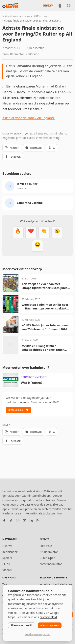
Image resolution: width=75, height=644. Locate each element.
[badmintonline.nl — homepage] (10, 6)
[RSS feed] (38, 521)
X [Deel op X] (51, 148)
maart (45, 16)
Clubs (6, 564)
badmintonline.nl (12, 16)
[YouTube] (24, 521)
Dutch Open (47, 558)
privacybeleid (48, 617)
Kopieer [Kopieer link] (12, 148)
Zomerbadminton (51, 564)
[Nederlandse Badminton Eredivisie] (48, 5)
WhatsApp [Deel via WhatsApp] (33, 148)
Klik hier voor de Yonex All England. (29, 118)
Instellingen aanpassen (37, 634)
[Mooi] (31, 232)
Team (6, 584)
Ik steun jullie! (18, 410)
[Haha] (37, 246)
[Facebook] (4, 521)
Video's (7, 570)
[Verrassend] (57, 232)
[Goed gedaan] (44, 232)
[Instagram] (18, 521)
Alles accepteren (50, 625)
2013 (37, 16)
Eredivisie (46, 546)
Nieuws (7, 546)
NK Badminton (49, 552)
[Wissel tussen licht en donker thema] (69, 6)
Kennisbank (10, 552)
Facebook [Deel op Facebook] (13, 157)
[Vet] (18, 232)
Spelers (7, 558)
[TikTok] (11, 521)
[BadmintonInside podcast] (60, 6)
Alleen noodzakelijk (22, 625)
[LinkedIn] (31, 521)
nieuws (28, 16)
